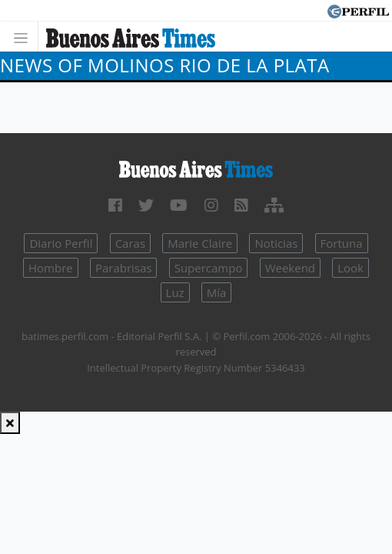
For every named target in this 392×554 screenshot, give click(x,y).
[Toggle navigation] (25, 37)
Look (350, 268)
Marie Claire (200, 243)
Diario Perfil (61, 243)
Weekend (290, 268)
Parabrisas (124, 268)
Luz (175, 292)
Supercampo (209, 268)
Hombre (51, 268)
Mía (217, 292)
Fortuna (342, 243)
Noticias (276, 243)
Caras (130, 243)
